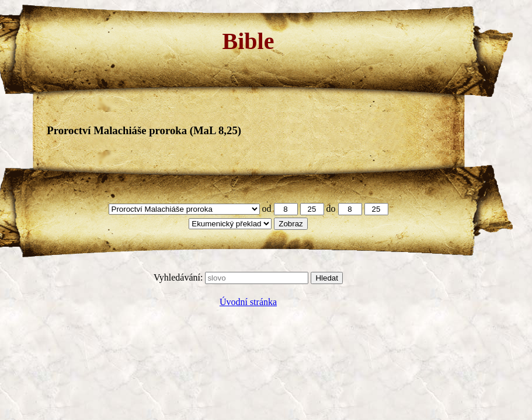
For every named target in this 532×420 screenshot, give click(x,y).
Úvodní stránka (248, 302)
